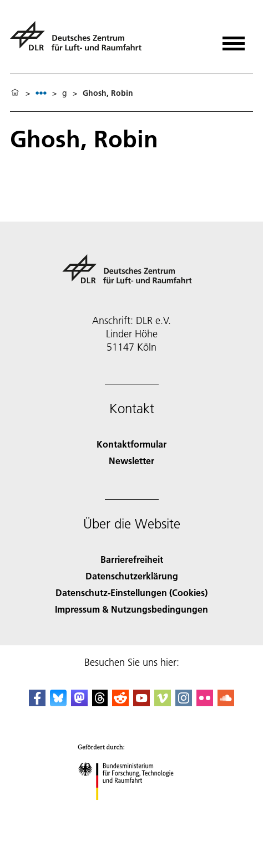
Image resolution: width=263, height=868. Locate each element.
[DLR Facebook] (37, 703)
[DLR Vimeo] (163, 703)
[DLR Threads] (100, 703)
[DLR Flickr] (205, 703)
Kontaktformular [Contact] (131, 444)
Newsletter (131, 461)
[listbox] (41, 93)
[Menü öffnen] (234, 40)
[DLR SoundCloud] (226, 703)
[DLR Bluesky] (58, 703)
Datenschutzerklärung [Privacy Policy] (132, 576)
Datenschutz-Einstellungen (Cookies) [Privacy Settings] (131, 592)
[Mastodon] (79, 703)
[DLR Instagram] (184, 703)
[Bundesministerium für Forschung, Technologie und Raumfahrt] (132, 810)
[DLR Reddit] (120, 703)
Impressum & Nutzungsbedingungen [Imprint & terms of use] (131, 609)
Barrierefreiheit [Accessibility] (132, 559)
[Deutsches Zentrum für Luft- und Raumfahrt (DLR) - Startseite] (80, 41)
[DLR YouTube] (141, 703)
